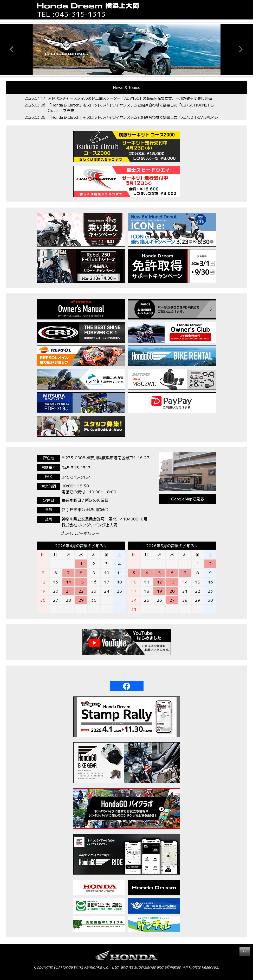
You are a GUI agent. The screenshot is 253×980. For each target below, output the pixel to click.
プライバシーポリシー (80, 533)
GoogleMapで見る (188, 499)
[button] (214, 9)
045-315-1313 (80, 14)
